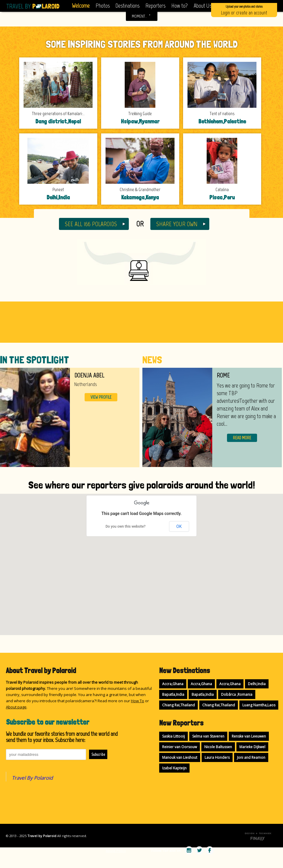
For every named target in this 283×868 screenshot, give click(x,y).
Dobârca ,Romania (237, 694)
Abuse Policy (116, 850)
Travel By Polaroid (32, 778)
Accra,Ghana (173, 684)
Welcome (81, 6)
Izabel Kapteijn (174, 768)
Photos (103, 6)
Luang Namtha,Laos (259, 705)
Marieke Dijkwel (252, 747)
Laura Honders (217, 757)
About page (16, 707)
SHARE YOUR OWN (177, 224)
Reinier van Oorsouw (180, 747)
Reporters (155, 6)
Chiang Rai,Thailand (178, 705)
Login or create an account (244, 10)
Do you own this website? (126, 526)
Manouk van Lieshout (180, 757)
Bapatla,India (173, 694)
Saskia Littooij (173, 736)
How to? (180, 6)
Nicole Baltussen (218, 747)
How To (138, 701)
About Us (203, 6)
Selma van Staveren (208, 736)
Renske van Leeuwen (249, 736)
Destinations (127, 6)
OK (179, 526)
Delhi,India (257, 684)
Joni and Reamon (251, 757)
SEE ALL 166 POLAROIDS (91, 224)
